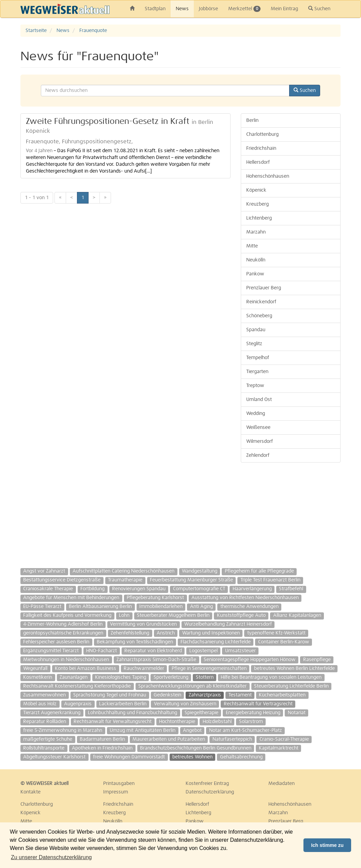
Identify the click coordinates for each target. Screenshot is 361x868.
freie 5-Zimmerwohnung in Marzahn (63, 730)
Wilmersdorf (260, 441)
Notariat (297, 713)
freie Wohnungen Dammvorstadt (129, 757)
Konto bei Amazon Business (85, 669)
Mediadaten (281, 784)
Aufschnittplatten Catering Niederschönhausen (123, 571)
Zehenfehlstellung (130, 633)
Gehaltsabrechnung (241, 757)
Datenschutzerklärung (210, 792)
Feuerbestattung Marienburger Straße (191, 580)
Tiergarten (257, 372)
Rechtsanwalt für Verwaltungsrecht (113, 722)
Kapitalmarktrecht (279, 748)
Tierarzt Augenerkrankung (52, 713)
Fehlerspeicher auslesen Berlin (56, 642)
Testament (240, 695)
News (182, 9)
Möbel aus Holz (40, 704)
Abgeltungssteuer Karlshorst (54, 757)
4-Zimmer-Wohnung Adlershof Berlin (63, 624)
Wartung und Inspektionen (211, 633)
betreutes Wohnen (192, 757)
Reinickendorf (261, 302)
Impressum (116, 792)
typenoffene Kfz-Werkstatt (276, 633)
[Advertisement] (291, 512)
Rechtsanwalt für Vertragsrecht (258, 704)
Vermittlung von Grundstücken (143, 624)
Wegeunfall (35, 669)
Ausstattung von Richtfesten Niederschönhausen (245, 598)
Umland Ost (259, 400)
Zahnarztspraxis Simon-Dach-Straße (156, 660)
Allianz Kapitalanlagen (297, 615)
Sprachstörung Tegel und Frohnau (110, 695)
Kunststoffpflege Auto (241, 615)
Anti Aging (201, 607)
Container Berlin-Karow (284, 642)
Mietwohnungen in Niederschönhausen (66, 660)
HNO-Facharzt (101, 651)
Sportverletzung (171, 677)
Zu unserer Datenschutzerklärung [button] (51, 857)
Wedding (256, 414)
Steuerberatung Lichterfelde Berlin (291, 686)
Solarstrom (251, 722)
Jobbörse (208, 9)
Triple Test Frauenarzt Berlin (270, 580)
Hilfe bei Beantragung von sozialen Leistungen (271, 677)
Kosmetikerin (38, 677)
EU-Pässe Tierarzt (42, 607)
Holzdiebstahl (217, 722)
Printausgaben (119, 784)
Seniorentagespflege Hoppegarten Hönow (250, 660)
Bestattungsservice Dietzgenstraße (62, 580)
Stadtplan (155, 9)
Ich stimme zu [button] (327, 845)
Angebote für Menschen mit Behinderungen (71, 598)
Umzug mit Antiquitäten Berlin (143, 730)
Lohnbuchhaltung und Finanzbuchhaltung (132, 713)
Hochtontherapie (177, 722)
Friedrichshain (261, 148)
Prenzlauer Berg (264, 288)
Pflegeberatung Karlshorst (155, 598)
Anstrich (166, 633)
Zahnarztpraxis (205, 695)
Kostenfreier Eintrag (207, 784)
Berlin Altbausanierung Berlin (100, 607)
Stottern (205, 677)
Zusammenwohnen (44, 695)
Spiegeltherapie (201, 713)
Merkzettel (244, 9)
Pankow (255, 274)
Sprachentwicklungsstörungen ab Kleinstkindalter (192, 686)
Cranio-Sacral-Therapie (284, 739)
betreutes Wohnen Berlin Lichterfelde (294, 669)
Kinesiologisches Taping (121, 677)
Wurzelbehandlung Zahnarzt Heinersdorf (228, 624)
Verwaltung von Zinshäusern (185, 704)
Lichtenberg (259, 218)
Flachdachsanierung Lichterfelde (216, 642)
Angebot (192, 730)
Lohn (124, 615)
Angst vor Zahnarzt (44, 571)
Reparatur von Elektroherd (153, 651)
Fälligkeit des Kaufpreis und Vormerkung (67, 615)
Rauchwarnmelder (144, 669)
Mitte (252, 246)
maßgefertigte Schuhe (48, 739)
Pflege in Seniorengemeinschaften (209, 669)
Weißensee (258, 428)
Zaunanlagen (74, 677)
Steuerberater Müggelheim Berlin (173, 615)
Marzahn (256, 232)
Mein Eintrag (284, 9)
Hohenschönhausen (268, 176)
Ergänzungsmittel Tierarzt (51, 651)
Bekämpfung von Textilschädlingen (135, 642)
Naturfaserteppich (232, 739)
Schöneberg (259, 316)
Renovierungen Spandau (139, 589)
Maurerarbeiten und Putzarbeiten (169, 739)
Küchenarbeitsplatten (282, 695)
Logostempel (203, 651)
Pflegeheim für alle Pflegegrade (259, 571)
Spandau (256, 330)
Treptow (255, 386)
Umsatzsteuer (240, 651)
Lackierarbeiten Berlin (123, 704)
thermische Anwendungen (249, 607)
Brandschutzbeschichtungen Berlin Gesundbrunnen (196, 748)
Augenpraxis (78, 704)
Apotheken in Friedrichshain (102, 748)
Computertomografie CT (199, 589)
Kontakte (30, 792)
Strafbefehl (291, 589)
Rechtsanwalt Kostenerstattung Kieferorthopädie (77, 686)
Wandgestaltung (200, 571)
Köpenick (256, 190)
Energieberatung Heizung (253, 713)
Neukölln (256, 260)
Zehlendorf (258, 455)
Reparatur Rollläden (45, 722)
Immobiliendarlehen (161, 607)
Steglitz (254, 344)
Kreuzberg (257, 204)
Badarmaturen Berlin (102, 739)
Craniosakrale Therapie (48, 589)
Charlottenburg (262, 134)
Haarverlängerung (252, 589)
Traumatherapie (125, 580)
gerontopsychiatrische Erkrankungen (63, 633)
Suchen (319, 9)
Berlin (252, 120)
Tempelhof (258, 358)
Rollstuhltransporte (44, 748)
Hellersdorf (258, 162)
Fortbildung (92, 589)
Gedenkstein (167, 695)
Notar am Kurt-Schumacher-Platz (246, 730)
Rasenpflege (317, 660)
